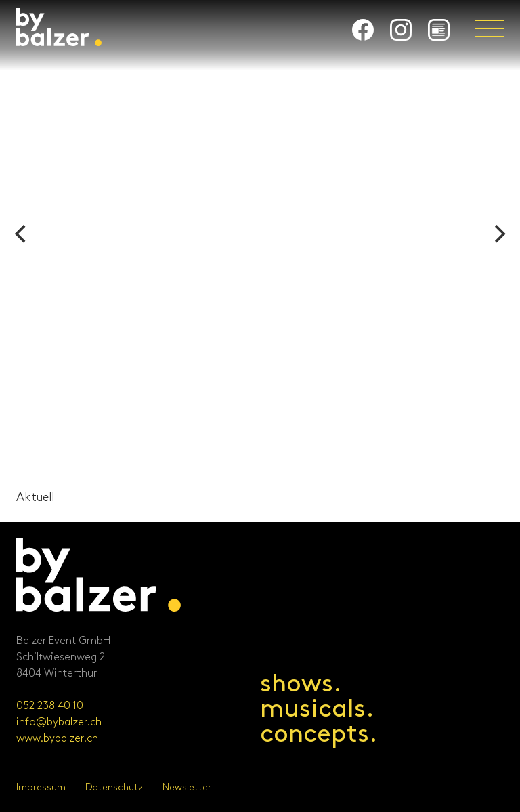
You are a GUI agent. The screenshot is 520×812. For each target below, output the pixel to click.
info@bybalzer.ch (59, 722)
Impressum (41, 787)
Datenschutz (114, 787)
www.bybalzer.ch (57, 739)
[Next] (498, 234)
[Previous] (22, 234)
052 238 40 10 (50, 706)
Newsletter (187, 787)
